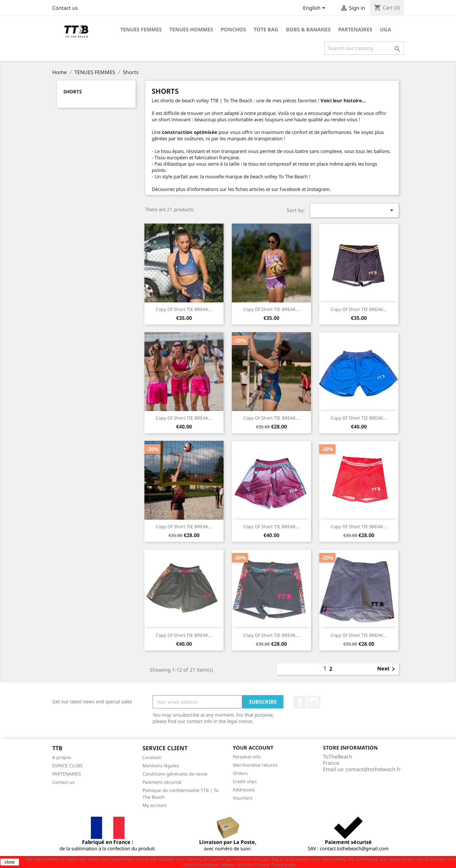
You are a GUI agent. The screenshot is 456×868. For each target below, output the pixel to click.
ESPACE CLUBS (67, 766)
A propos (62, 757)
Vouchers (243, 798)
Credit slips (245, 781)
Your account (253, 748)
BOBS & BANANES (308, 29)
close (10, 862)
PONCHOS (233, 29)
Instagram (314, 702)
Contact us (65, 8)
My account (155, 805)
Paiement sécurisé (162, 782)
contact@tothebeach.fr (373, 769)
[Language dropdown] (315, 9)
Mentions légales (161, 766)
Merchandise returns (255, 765)
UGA (386, 29)
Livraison (152, 757)
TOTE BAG (266, 29)
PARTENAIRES (355, 29)
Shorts (73, 92)
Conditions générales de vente (175, 774)
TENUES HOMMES (191, 29)
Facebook (300, 702)
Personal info (247, 757)
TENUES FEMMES (141, 29)
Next (387, 669)
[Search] (364, 48)
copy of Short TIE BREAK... (184, 309)
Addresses (244, 790)
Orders (240, 773)
